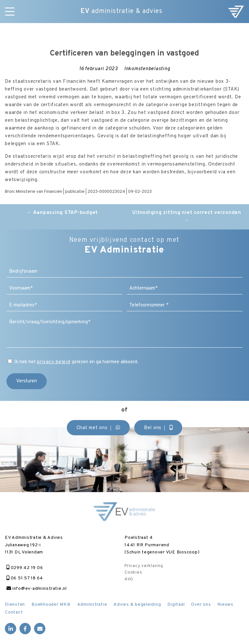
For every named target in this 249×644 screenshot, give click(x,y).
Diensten (15, 605)
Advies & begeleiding (137, 605)
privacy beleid (54, 362)
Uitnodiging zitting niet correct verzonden (187, 217)
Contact (14, 612)
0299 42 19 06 (25, 568)
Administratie (92, 605)
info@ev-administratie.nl (37, 589)
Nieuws (225, 605)
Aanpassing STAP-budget (62, 213)
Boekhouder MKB (51, 605)
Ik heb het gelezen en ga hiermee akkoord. (76, 362)
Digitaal (176, 605)
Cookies (133, 573)
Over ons (201, 605)
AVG (129, 579)
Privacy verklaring (144, 566)
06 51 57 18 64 (25, 578)
